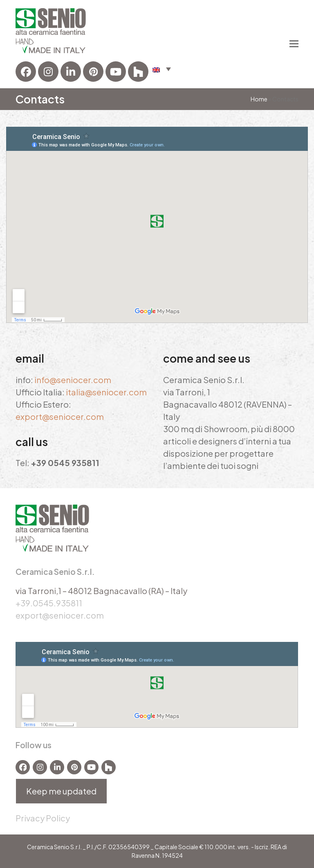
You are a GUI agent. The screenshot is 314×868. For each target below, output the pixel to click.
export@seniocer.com (60, 416)
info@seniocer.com (73, 380)
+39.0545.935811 (49, 603)
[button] (162, 69)
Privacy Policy (43, 818)
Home (259, 99)
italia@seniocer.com (106, 392)
